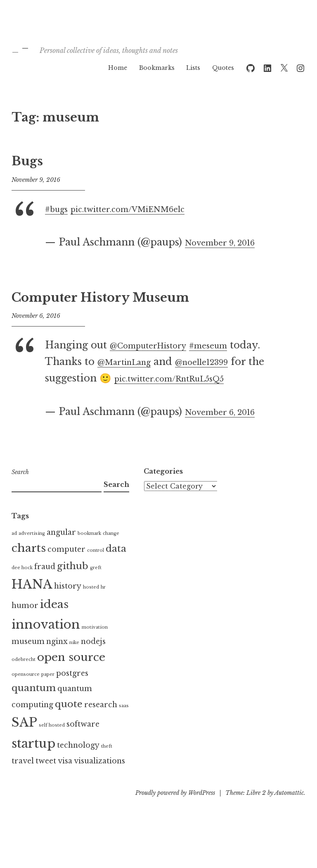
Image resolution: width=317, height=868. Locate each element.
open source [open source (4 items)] (71, 674)
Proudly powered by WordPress (175, 809)
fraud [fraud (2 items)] (45, 583)
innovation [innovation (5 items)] (46, 641)
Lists (193, 68)
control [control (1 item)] (96, 567)
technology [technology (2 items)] (78, 762)
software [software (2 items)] (83, 741)
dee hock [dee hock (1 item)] (22, 584)
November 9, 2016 (229, 242)
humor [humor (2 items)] (25, 622)
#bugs (59, 209)
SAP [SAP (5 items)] (24, 739)
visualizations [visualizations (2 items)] (99, 777)
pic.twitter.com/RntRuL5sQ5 (116, 395)
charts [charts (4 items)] (29, 565)
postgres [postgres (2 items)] (72, 690)
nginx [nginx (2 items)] (57, 658)
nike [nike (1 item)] (74, 659)
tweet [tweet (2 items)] (46, 777)
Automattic (289, 809)
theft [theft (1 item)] (107, 763)
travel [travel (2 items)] (23, 777)
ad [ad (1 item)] (14, 550)
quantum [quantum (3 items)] (34, 704)
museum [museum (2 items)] (28, 658)
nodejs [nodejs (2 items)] (93, 658)
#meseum (234, 345)
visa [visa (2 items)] (65, 777)
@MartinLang (165, 362)
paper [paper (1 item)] (48, 691)
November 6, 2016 (229, 428)
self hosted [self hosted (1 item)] (52, 742)
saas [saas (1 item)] (124, 722)
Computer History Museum (100, 298)
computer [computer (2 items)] (66, 566)
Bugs (27, 161)
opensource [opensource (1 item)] (26, 691)
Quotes (223, 68)
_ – (28, 44)
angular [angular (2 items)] (61, 549)
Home (118, 68)
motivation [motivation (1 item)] (95, 644)
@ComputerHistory (158, 345)
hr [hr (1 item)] (103, 604)
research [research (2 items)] (101, 721)
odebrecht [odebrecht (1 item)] (24, 676)
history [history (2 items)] (68, 603)
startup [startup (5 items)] (33, 761)
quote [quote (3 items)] (69, 720)
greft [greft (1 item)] (96, 584)
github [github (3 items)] (73, 582)
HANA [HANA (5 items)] (32, 601)
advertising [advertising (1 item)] (32, 550)
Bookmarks (157, 68)
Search (20, 489)
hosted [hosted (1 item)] (91, 604)
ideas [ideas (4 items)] (54, 621)
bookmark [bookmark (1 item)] (89, 550)
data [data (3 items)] (116, 565)
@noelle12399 (79, 378)
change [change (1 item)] (111, 550)
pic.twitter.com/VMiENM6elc (150, 209)
